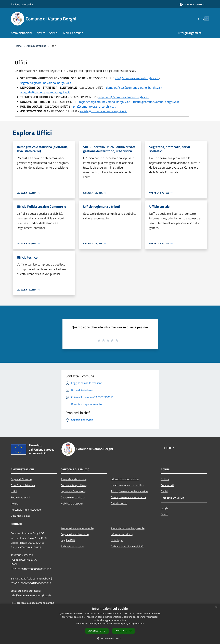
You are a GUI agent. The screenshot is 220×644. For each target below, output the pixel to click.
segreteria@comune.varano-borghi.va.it (46, 83)
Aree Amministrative (23, 485)
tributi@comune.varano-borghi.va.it (156, 102)
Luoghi (165, 508)
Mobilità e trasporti (72, 503)
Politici (15, 503)
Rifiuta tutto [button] (124, 631)
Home (18, 46)
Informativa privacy (122, 534)
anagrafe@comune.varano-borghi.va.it (45, 92)
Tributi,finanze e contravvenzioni (130, 491)
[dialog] (110, 624)
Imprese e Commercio (73, 491)
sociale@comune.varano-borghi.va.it (103, 111)
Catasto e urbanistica (73, 497)
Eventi (164, 514)
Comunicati (167, 485)
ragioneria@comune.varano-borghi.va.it (105, 102)
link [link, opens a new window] (142, 624)
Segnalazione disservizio (75, 534)
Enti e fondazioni (20, 497)
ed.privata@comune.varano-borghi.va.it (124, 97)
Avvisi (164, 491)
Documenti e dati (21, 516)
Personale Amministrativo (26, 510)
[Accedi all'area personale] (192, 4)
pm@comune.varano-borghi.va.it (94, 106)
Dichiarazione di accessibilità (127, 546)
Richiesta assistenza (72, 546)
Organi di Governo (21, 479)
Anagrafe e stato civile (74, 479)
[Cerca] (205, 19)
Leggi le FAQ (68, 540)
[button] (110, 638)
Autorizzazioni (119, 503)
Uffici (14, 491)
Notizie (165, 479)
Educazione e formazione (125, 479)
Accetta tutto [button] (97, 631)
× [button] (216, 607)
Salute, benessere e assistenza (128, 497)
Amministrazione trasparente (128, 528)
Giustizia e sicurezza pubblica (127, 485)
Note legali (117, 540)
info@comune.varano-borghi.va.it (137, 78)
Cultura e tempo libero (74, 485)
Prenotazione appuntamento (77, 528)
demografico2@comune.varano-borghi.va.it (134, 88)
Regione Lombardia (22, 4)
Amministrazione (36, 46)
